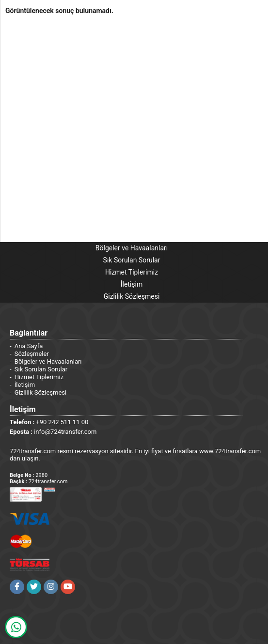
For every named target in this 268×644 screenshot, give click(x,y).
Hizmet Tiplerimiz (132, 272)
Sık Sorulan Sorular (132, 260)
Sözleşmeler (32, 354)
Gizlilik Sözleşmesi (132, 296)
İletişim (132, 284)
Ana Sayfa (29, 346)
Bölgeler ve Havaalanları (132, 248)
